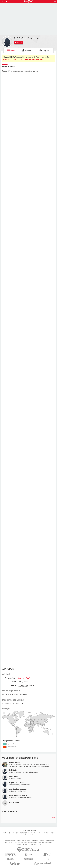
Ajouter (19, 43)
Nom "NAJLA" (14, 803)
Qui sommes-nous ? (9, 841)
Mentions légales (47, 843)
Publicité (28, 841)
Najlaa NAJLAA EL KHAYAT (18, 795)
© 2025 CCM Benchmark (33, 844)
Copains (46, 51)
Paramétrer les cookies (35, 843)
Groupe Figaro (21, 844)
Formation (35, 841)
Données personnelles (21, 843)
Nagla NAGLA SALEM (16, 783)
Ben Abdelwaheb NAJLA (18, 789)
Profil (13, 51)
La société (42, 841)
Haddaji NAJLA (14, 762)
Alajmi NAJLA (13, 776)
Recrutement (9, 843)
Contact (18, 841)
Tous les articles (50, 841)
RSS (23, 841)
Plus (53, 817)
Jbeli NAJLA (13, 770)
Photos (28, 51)
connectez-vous (10, 60)
